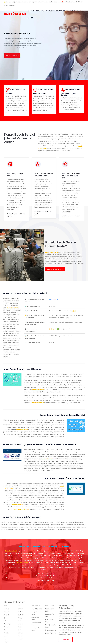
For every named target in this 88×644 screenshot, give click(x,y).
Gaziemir (20, 608)
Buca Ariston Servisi (51, 633)
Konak (6, 635)
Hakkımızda (40, 11)
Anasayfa (31, 11)
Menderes (21, 623)
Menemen (21, 635)
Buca (5, 638)
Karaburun (21, 611)
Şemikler (20, 629)
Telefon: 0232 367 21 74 (12, 56)
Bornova (6, 608)
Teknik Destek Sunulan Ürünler (57, 11)
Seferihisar (7, 626)
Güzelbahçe (7, 623)
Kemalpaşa (21, 617)
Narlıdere (20, 620)
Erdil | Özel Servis (15, 14)
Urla (5, 620)
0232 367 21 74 (66, 639)
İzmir (5, 605)
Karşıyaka (7, 611)
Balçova (6, 641)
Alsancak (6, 614)
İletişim (30, 18)
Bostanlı (20, 632)
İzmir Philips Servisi (37, 608)
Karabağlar (21, 614)
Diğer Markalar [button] (76, 11)
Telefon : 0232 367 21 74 (71, 216)
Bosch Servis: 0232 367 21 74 (55, 269)
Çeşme (6, 617)
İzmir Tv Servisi (49, 605)
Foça (5, 629)
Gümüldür (20, 638)
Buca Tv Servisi (36, 605)
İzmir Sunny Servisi (50, 630)
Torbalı (20, 626)
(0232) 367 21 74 (54, 299)
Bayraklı (6, 632)
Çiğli (19, 605)
